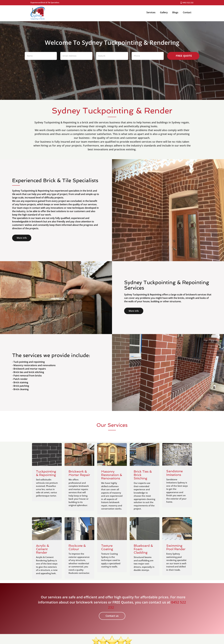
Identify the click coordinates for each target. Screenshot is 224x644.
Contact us (112, 616)
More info (22, 238)
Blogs (175, 12)
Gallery (164, 12)
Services (151, 12)
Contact (187, 12)
